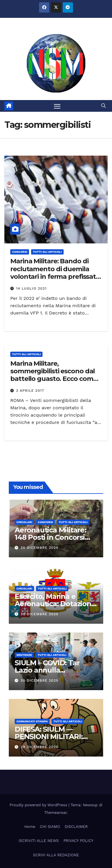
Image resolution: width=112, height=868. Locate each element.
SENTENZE (24, 655)
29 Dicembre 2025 (39, 747)
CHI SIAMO (50, 827)
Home (30, 827)
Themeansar (56, 813)
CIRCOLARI (24, 522)
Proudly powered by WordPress (39, 805)
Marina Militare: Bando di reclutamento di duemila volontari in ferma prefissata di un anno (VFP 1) (55, 273)
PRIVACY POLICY (78, 841)
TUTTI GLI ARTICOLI (47, 252)
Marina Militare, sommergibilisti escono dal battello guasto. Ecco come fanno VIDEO (54, 375)
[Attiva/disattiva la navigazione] (57, 106)
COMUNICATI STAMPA (32, 721)
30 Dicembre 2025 (39, 548)
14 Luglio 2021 (32, 288)
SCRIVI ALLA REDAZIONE (56, 855)
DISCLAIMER (76, 827)
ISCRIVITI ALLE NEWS (39, 841)
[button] (103, 106)
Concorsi (20, 252)
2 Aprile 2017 (30, 391)
